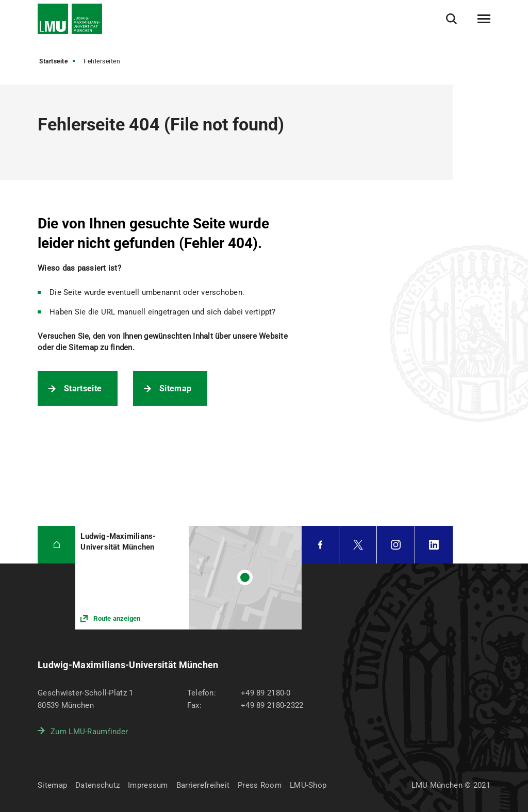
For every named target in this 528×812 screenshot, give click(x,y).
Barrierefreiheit (203, 785)
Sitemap (175, 388)
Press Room (260, 785)
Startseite (53, 61)
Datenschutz (97, 785)
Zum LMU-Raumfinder (89, 732)
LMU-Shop (308, 785)
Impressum (148, 785)
